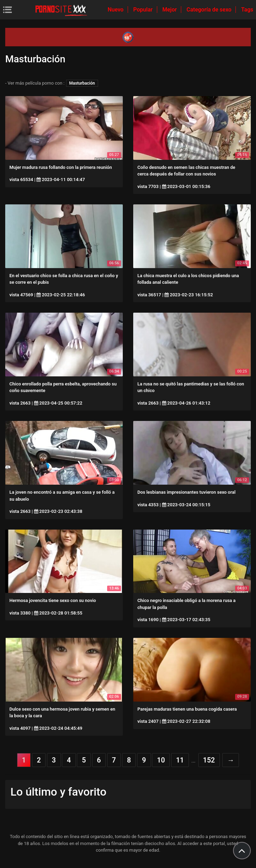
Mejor (170, 10)
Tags (247, 10)
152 (209, 760)
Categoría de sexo (210, 10)
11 (180, 760)
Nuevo (116, 10)
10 (161, 760)
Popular (144, 10)
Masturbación (82, 83)
